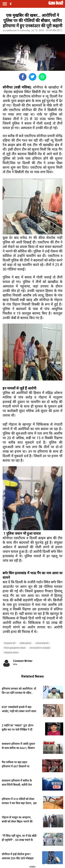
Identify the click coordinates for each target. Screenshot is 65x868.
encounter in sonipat (40, 648)
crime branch (42, 643)
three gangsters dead (15, 648)
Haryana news (11, 653)
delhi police (26, 643)
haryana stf (10, 643)
